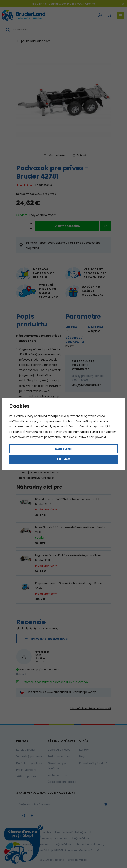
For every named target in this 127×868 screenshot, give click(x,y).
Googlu (93, 427)
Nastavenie (64, 449)
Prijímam (63, 459)
